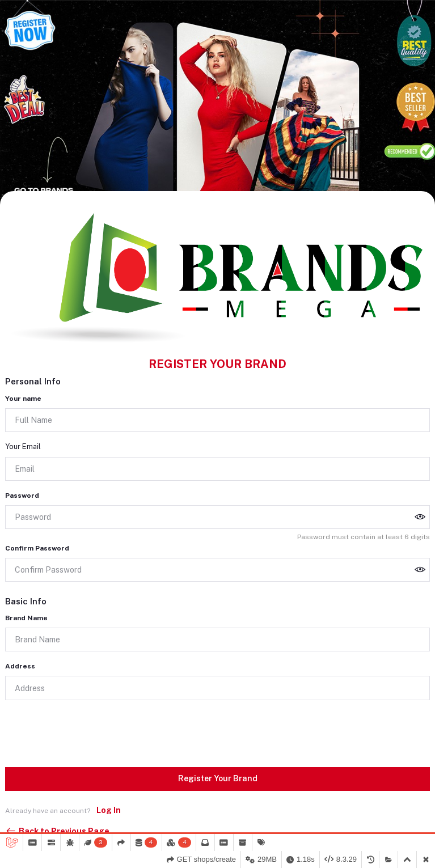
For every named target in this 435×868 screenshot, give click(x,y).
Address (20, 666)
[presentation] (91, 731)
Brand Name (26, 618)
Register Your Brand (218, 778)
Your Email (23, 446)
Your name (23, 399)
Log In (109, 810)
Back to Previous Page (57, 831)
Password (22, 496)
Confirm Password (37, 548)
